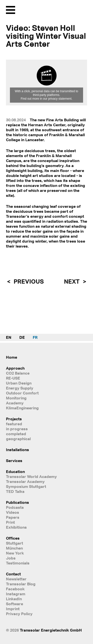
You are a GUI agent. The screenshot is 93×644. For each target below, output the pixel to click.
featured (14, 424)
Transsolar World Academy (31, 476)
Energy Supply (20, 388)
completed (16, 434)
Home (12, 357)
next (72, 281)
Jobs (11, 558)
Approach (15, 368)
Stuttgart (15, 543)
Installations (17, 450)
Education (15, 472)
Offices (13, 538)
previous (28, 281)
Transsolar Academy (25, 481)
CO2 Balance (18, 373)
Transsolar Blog (21, 584)
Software (15, 604)
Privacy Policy (19, 614)
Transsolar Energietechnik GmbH (51, 630)
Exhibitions (16, 527)
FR (35, 337)
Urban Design (19, 383)
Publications (17, 502)
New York (15, 553)
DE (22, 337)
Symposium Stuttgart (26, 486)
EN (9, 337)
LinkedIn (14, 599)
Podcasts (15, 507)
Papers (13, 517)
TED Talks (15, 491)
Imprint (13, 609)
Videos (13, 512)
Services (14, 461)
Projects (14, 419)
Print (10, 522)
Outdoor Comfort (22, 393)
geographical (18, 439)
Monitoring (16, 398)
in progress (17, 429)
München (14, 548)
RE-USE (13, 378)
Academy (15, 403)
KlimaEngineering (22, 408)
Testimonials (18, 563)
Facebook (15, 589)
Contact (13, 574)
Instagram (16, 594)
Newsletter (16, 579)
